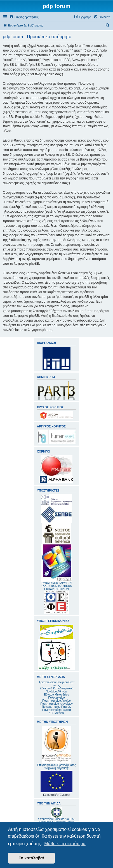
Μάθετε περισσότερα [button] (65, 844)
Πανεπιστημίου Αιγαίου (56, 701)
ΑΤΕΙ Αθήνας (56, 713)
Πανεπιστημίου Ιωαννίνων (56, 704)
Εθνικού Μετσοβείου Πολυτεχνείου (57, 696)
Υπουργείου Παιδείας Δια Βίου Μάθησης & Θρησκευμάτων (56, 821)
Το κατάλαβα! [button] (31, 858)
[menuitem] (24, 17)
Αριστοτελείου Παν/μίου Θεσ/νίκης (57, 684)
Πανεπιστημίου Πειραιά (57, 710)
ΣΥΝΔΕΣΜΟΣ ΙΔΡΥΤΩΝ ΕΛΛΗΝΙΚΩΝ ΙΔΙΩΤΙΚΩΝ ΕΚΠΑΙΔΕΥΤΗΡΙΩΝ (56, 586)
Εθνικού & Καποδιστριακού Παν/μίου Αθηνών (57, 690)
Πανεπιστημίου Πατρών (57, 707)
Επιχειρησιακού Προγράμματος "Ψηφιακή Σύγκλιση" (57, 748)
